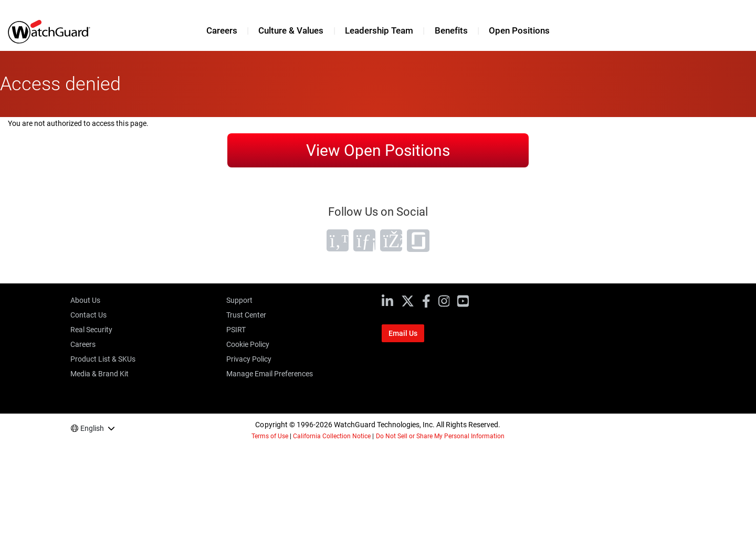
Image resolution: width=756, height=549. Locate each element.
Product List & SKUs (103, 359)
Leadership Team (379, 31)
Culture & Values (291, 31)
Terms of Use (270, 436)
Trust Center (246, 315)
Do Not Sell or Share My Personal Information (440, 436)
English (92, 428)
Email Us (403, 333)
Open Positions (519, 31)
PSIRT (236, 330)
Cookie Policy (248, 344)
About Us (85, 300)
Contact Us (88, 315)
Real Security (91, 330)
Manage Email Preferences (270, 374)
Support (239, 300)
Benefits (451, 31)
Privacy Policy (249, 359)
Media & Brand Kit (99, 374)
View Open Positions (378, 150)
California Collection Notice (332, 436)
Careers (222, 31)
